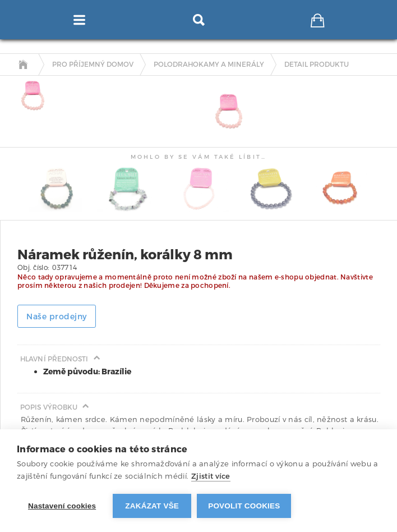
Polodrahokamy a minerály (209, 65)
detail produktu (317, 65)
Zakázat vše (152, 506)
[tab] (30, 96)
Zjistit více (211, 476)
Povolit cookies (244, 506)
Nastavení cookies (62, 506)
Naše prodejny (57, 317)
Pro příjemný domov (93, 65)
